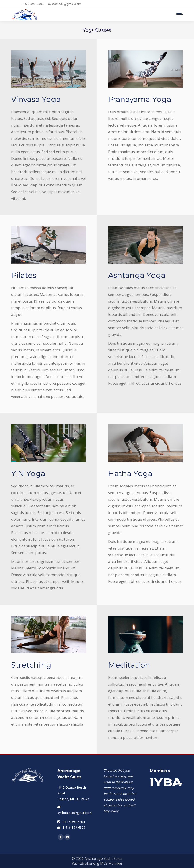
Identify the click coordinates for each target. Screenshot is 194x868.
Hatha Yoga (130, 473)
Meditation (129, 665)
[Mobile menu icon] (180, 15)
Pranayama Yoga (140, 99)
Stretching (31, 665)
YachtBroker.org (85, 863)
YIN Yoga (28, 473)
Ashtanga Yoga (137, 275)
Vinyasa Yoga (36, 99)
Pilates (24, 275)
